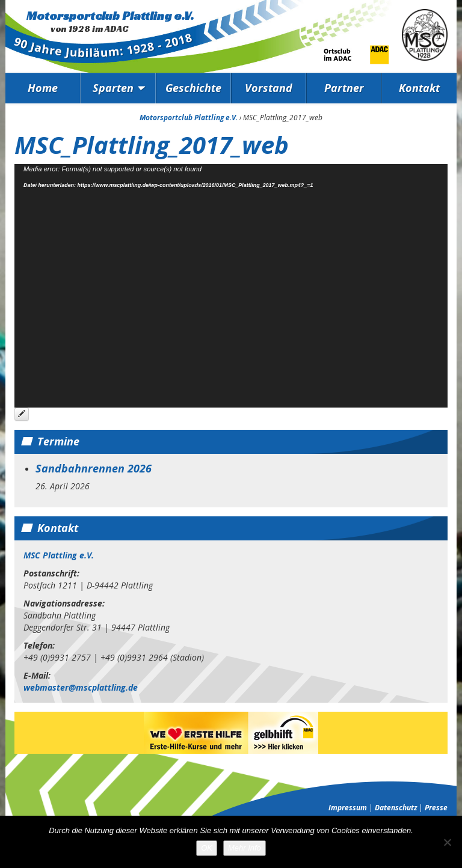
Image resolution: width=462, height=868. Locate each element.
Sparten (113, 88)
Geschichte (193, 88)
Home (43, 88)
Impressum (348, 808)
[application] (231, 286)
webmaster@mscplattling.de (81, 687)
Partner (344, 88)
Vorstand (269, 88)
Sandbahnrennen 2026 (94, 468)
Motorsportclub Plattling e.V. (110, 16)
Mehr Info (245, 848)
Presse (436, 808)
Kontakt (419, 88)
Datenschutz (396, 808)
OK (207, 848)
